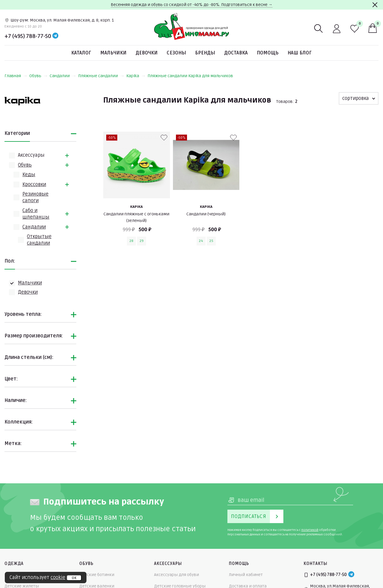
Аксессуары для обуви (177, 575)
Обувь (38, 76)
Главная (16, 76)
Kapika (136, 76)
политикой (310, 530)
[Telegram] (55, 36)
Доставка (236, 53)
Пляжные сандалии (101, 76)
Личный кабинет (246, 575)
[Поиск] (319, 29)
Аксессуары (31, 155)
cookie (58, 578)
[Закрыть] (375, 5)
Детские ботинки (97, 575)
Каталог (81, 53)
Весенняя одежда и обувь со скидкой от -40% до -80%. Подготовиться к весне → (192, 5)
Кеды (29, 175)
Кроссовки (34, 185)
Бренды (205, 53)
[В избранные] (164, 138)
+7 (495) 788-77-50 (28, 36)
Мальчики (113, 53)
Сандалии (63, 76)
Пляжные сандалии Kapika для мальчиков (190, 76)
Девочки (147, 53)
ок (74, 578)
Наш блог (300, 53)
